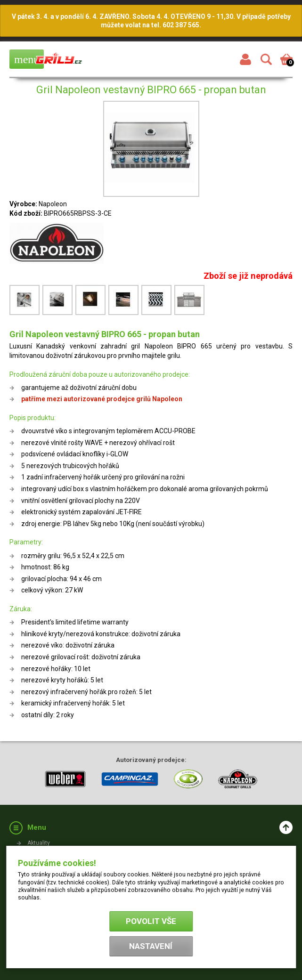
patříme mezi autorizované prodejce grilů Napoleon (102, 399)
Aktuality (39, 843)
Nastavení (151, 946)
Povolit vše (151, 921)
